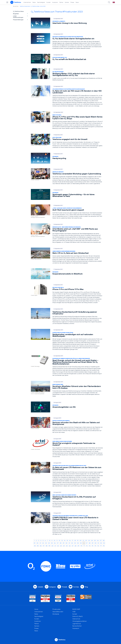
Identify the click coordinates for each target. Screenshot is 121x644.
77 (101, 546)
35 (52, 543)
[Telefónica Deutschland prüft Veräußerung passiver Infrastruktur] (67, 316)
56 (41, 546)
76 (98, 546)
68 (75, 546)
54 (35, 546)
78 (104, 546)
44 (78, 543)
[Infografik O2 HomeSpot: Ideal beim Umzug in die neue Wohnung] (67, 23)
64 (64, 546)
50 (95, 543)
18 (75, 540)
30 (37, 543)
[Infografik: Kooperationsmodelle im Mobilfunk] (67, 274)
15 (67, 540)
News (77, 2)
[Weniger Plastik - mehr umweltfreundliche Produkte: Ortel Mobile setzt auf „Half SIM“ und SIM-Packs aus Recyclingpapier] (67, 233)
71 (84, 546)
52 (101, 543)
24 (92, 540)
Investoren (55, 2)
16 (70, 540)
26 (98, 540)
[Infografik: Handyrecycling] (67, 158)
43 (75, 543)
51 (98, 543)
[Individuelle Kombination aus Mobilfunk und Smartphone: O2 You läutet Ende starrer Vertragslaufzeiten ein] (67, 41)
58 (47, 546)
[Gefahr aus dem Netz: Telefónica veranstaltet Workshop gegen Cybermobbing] (67, 176)
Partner (61, 2)
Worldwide (56, 614)
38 (61, 543)
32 (43, 543)
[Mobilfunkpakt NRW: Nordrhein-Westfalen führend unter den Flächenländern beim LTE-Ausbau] (67, 389)
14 (65, 540)
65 (67, 546)
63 (61, 546)
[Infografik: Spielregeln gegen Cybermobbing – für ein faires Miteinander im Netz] (67, 194)
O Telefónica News (35, 6)
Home (36, 609)
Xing (86, 587)
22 (86, 540)
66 (70, 546)
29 (34, 543)
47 (87, 543)
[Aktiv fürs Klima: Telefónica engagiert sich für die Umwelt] (67, 141)
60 (52, 546)
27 (101, 540)
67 (73, 546)
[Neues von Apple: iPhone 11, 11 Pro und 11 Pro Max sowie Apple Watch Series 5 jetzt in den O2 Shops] (67, 120)
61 (55, 546)
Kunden (49, 2)
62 (58, 546)
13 (62, 540)
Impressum (76, 628)
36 (55, 543)
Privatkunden (56, 609)
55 (38, 546)
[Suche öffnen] (109, 2)
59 (49, 546)
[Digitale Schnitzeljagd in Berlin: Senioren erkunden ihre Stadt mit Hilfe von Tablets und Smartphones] (67, 425)
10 (54, 540)
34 (49, 543)
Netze (34, 2)
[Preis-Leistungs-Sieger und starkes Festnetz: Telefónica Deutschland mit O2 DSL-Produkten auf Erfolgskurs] (67, 499)
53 (104, 543)
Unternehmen (27, 2)
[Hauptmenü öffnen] (7, 2)
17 (72, 540)
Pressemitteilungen (18, 20)
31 (40, 543)
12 (59, 540)
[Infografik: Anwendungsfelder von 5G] (67, 407)
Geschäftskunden (58, 612)
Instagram (53, 587)
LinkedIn (40, 587)
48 (90, 543)
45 (81, 543)
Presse (72, 2)
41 (69, 543)
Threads (64, 587)
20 (81, 540)
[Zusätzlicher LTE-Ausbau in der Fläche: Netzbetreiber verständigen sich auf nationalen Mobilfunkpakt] (67, 340)
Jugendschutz (77, 624)
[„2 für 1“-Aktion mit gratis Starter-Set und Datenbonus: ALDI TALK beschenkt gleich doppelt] (67, 212)
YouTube (76, 587)
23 (89, 540)
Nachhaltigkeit (41, 2)
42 (72, 543)
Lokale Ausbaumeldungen (18, 17)
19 (78, 540)
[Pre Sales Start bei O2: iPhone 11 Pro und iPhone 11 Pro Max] (67, 294)
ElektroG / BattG (78, 616)
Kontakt (75, 614)
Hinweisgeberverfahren (80, 621)
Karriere (67, 2)
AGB (74, 612)
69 (78, 546)
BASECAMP (76, 609)
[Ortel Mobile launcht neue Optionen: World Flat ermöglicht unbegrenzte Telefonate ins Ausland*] (67, 448)
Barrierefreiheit (77, 626)
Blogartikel (16, 14)
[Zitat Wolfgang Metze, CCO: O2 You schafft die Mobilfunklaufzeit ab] (67, 59)
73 (90, 546)
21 (83, 540)
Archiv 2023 (43, 6)
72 (87, 546)
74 (92, 546)
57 (44, 546)
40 (66, 543)
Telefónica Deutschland (25, 6)
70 (81, 546)
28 (104, 540)
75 (95, 546)
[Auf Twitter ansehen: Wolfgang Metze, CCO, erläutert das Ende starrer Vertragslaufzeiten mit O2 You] (67, 74)
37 (58, 543)
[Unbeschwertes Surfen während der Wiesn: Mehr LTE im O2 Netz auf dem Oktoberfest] (67, 256)
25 (95, 540)
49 (93, 543)
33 (46, 543)
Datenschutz (76, 619)
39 (64, 543)
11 (57, 540)
